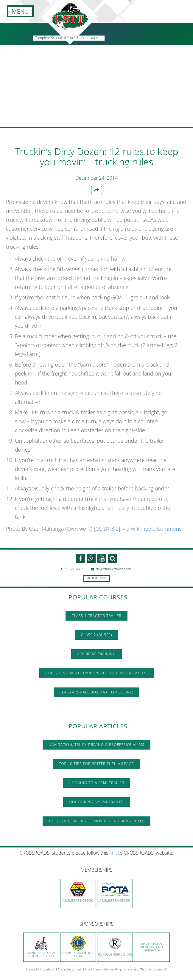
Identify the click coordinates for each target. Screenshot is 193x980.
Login (102, 578)
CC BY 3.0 (107, 529)
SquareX (161, 969)
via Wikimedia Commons (152, 529)
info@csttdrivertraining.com (111, 569)
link (113, 853)
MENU (20, 11)
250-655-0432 (72, 569)
